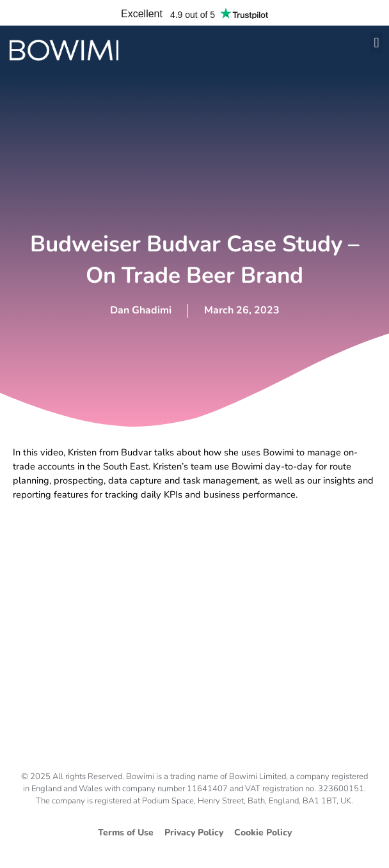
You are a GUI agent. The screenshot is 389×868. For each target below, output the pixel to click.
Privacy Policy (194, 832)
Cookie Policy (263, 832)
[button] (377, 43)
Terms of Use (126, 832)
